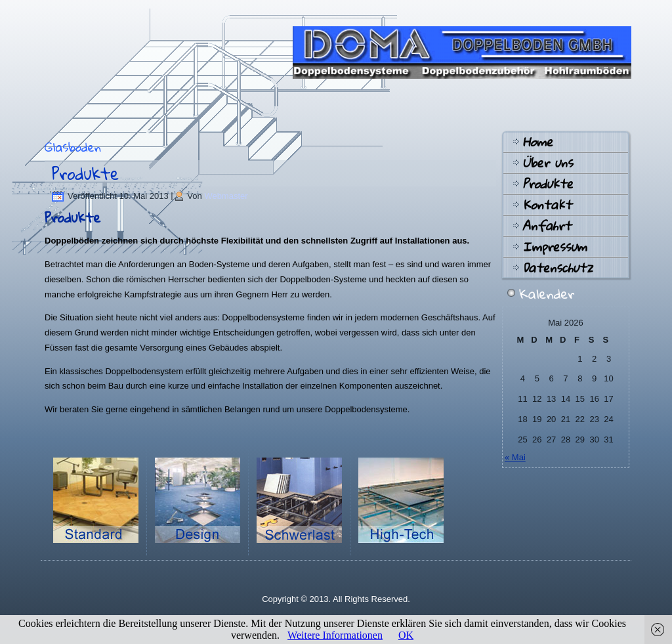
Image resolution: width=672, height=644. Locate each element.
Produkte (85, 173)
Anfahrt (547, 226)
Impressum (555, 247)
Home (537, 142)
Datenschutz (557, 268)
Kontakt (547, 205)
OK (406, 635)
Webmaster (226, 196)
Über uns (548, 163)
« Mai (515, 457)
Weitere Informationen (335, 635)
